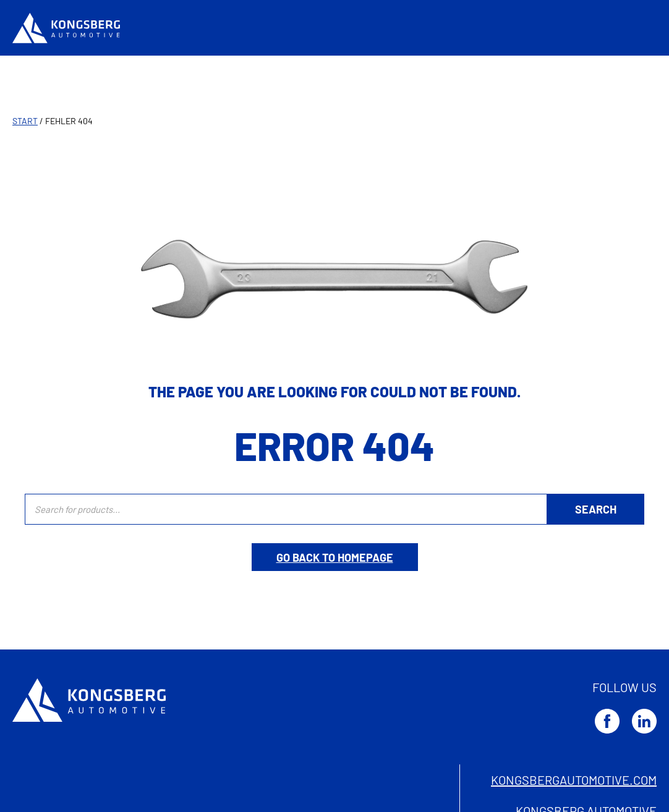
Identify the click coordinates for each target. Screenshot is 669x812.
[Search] (596, 509)
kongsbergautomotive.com (574, 780)
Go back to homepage (335, 557)
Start (25, 121)
